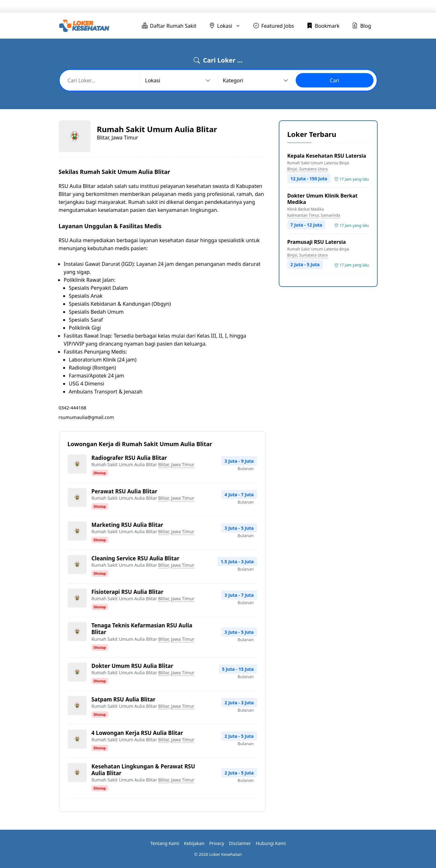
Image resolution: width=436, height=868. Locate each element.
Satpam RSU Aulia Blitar (124, 699)
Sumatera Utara (313, 169)
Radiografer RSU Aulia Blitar (129, 458)
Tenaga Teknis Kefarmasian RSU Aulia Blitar (142, 629)
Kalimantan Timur (303, 215)
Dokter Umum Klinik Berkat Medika (323, 199)
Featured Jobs (287, 6)
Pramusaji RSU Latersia (317, 242)
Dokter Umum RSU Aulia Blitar (133, 666)
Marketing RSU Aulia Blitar (127, 525)
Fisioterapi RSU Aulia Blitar (128, 592)
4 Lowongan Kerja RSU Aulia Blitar (137, 733)
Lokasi (250, 6)
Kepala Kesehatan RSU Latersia (327, 156)
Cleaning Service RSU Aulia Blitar (136, 558)
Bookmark (327, 6)
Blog (358, 6)
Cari (335, 80)
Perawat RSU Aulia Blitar (125, 491)
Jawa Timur (183, 464)
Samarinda (331, 215)
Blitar (163, 464)
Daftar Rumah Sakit (201, 6)
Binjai (292, 169)
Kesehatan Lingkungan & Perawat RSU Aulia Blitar (143, 770)
